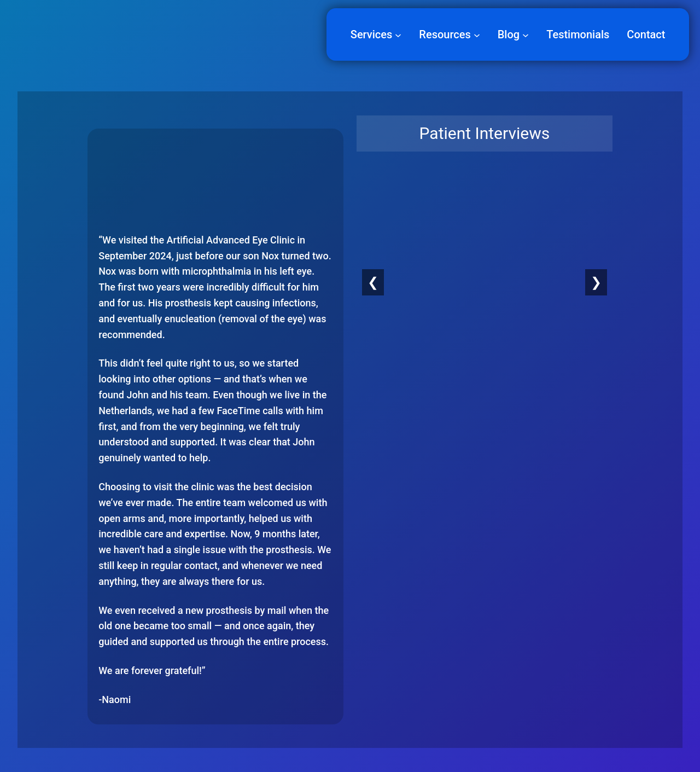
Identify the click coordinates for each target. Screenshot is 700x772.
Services (372, 34)
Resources (445, 34)
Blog (509, 34)
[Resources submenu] (477, 34)
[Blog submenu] (526, 34)
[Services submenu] (398, 34)
